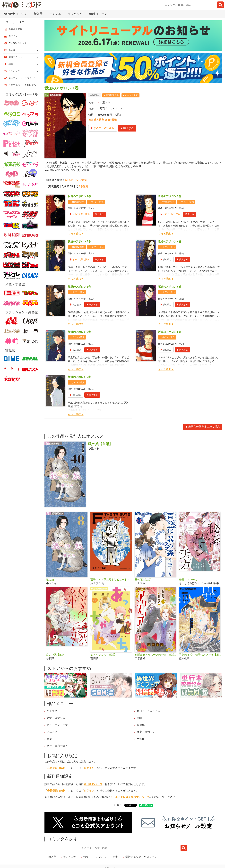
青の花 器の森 (143, 580)
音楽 (49, 739)
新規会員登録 (15, 29)
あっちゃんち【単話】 (104, 655)
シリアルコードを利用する (22, 85)
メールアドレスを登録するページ (130, 797)
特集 (86, 857)
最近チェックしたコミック (141, 857)
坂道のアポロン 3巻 (79, 242)
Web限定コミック (15, 14)
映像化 (141, 725)
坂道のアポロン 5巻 (79, 287)
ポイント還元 (131, 95)
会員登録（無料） (58, 768)
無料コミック (98, 14)
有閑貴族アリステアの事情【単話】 (156, 655)
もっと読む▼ (76, 234)
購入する (99, 214)
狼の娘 (50, 580)
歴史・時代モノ (146, 732)
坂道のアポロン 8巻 (170, 332)
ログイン (89, 768)
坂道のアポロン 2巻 (170, 197)
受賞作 (141, 739)
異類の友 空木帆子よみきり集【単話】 (200, 655)
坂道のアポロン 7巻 (79, 332)
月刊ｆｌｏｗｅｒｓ (112, 109)
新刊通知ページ (93, 785)
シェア (118, 805)
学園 (139, 718)
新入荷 (38, 14)
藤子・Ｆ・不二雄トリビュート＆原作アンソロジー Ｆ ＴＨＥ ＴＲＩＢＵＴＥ (111, 580)
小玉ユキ (105, 103)
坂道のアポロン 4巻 (170, 242)
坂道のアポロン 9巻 (79, 377)
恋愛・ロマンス (56, 718)
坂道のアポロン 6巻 (170, 287)
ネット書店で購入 (57, 746)
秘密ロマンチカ (188, 580)
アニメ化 (52, 732)
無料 (116, 857)
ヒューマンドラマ (57, 725)
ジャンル (55, 14)
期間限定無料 (112, 95)
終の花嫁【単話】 (57, 655)
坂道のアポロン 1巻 (79, 197)
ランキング (75, 14)
